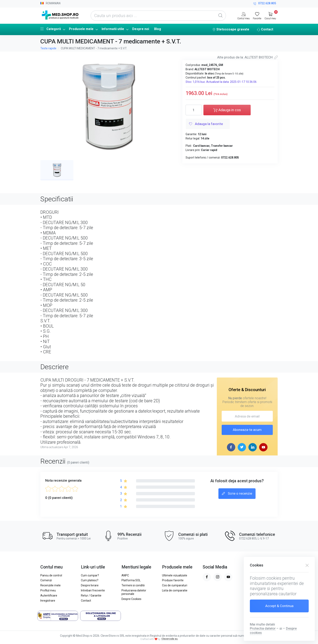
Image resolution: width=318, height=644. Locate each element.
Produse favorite (173, 580)
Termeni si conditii (133, 585)
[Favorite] (257, 15)
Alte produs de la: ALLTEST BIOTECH (247, 57)
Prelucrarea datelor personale (134, 592)
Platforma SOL (131, 580)
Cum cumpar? (90, 575)
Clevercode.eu (170, 639)
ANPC (125, 575)
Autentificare (49, 595)
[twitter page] (242, 447)
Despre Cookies (131, 599)
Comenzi (46, 580)
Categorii (51, 29)
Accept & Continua (279, 606)
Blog (158, 29)
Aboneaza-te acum (247, 430)
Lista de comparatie (175, 590)
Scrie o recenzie (237, 494)
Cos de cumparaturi (175, 585)
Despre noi (141, 29)
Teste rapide (48, 48)
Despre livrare (90, 585)
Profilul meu (48, 590)
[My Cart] (270, 15)
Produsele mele (81, 29)
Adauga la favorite (206, 124)
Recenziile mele (50, 585)
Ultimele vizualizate (175, 575)
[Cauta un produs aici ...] (158, 16)
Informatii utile (113, 29)
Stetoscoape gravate (231, 30)
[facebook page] (231, 447)
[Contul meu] (243, 15)
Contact (265, 30)
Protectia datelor (263, 628)
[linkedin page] (253, 447)
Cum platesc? (90, 580)
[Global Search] (220, 16)
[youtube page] (263, 447)
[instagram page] (218, 577)
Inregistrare (48, 601)
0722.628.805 (265, 4)
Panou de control (51, 575)
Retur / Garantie (91, 595)
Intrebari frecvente (93, 590)
